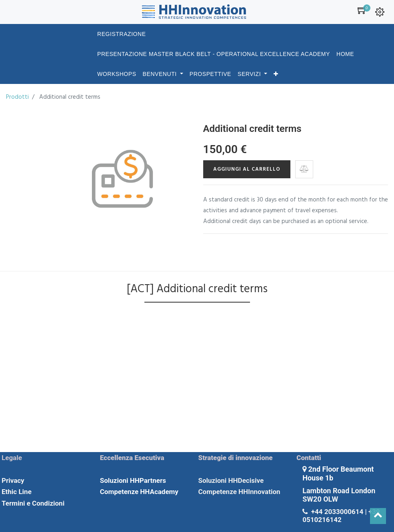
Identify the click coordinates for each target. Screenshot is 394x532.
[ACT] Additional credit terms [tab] (197, 289)
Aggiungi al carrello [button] (247, 169)
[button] (276, 74)
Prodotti (17, 97)
